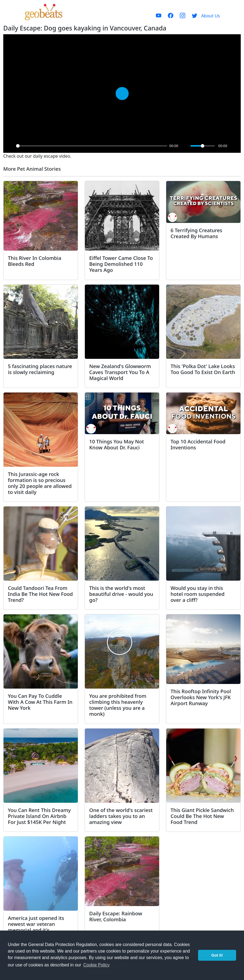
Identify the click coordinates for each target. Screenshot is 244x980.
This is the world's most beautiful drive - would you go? (121, 594)
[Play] (10, 146)
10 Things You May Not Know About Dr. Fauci (117, 444)
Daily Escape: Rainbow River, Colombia (116, 916)
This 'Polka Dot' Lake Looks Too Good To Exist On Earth (203, 369)
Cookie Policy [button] (96, 965)
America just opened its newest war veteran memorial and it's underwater (36, 927)
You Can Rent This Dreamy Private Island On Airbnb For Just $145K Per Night (39, 816)
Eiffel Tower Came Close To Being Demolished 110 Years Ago (121, 264)
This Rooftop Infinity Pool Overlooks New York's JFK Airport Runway (201, 697)
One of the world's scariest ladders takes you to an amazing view (121, 816)
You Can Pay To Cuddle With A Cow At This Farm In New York (40, 702)
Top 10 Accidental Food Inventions (198, 444)
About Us (211, 16)
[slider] (92, 146)
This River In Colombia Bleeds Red (35, 261)
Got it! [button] (217, 955)
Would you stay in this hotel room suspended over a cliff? (197, 594)
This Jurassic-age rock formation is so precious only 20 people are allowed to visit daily (40, 483)
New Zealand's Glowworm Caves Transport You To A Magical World (120, 372)
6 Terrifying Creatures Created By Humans (196, 233)
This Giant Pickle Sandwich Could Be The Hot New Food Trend (202, 816)
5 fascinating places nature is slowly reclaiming (40, 369)
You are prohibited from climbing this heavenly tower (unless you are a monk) (118, 705)
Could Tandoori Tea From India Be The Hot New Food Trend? (40, 594)
